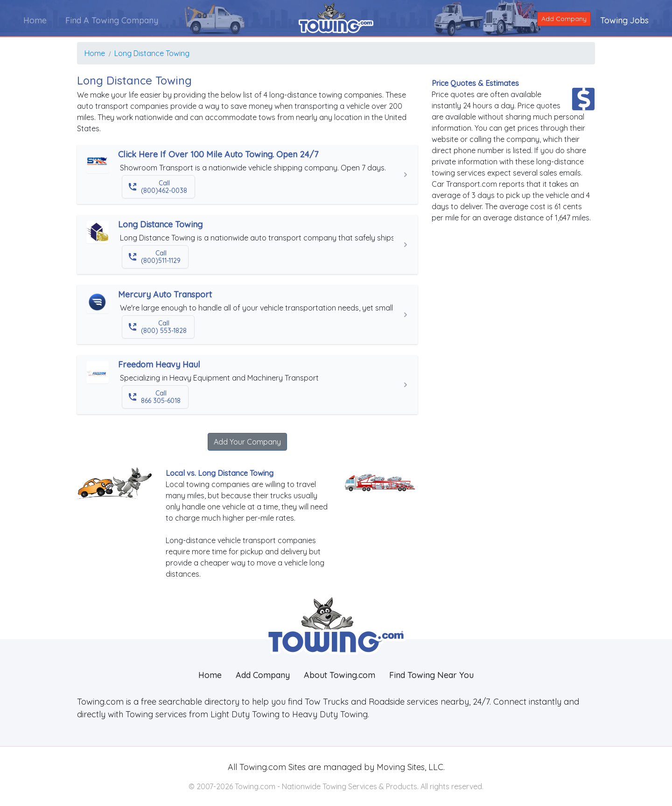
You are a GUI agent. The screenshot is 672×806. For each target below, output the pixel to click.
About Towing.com (339, 675)
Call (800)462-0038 (157, 187)
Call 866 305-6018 (154, 397)
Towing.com (262, 767)
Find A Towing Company (112, 20)
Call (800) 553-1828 (157, 327)
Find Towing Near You (431, 675)
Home (35, 20)
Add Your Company (247, 442)
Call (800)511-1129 (154, 257)
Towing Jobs (624, 20)
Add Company (564, 19)
